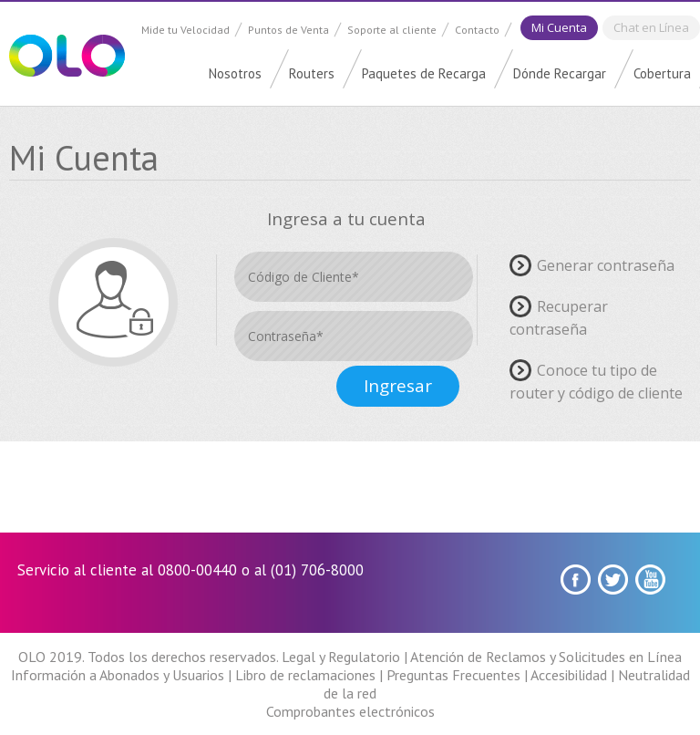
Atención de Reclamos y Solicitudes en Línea (546, 657)
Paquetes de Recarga (424, 73)
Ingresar (398, 386)
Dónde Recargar (560, 73)
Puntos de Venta (288, 30)
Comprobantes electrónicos (350, 711)
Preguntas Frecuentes (453, 675)
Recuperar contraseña (559, 317)
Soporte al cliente (392, 30)
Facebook (576, 580)
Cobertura (662, 73)
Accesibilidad (569, 675)
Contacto (477, 30)
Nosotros (235, 73)
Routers (312, 73)
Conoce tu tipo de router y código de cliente (596, 381)
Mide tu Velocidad (185, 30)
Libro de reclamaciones (305, 675)
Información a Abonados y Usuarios (118, 675)
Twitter (613, 580)
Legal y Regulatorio (341, 657)
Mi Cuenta (559, 27)
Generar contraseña (606, 265)
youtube (650, 580)
